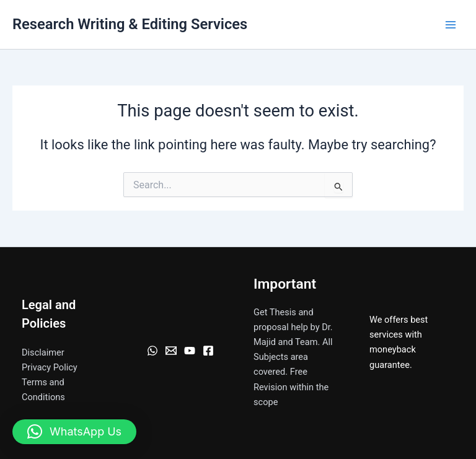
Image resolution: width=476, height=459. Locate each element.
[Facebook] (208, 351)
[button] (74, 432)
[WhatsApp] (152, 351)
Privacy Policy (50, 367)
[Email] (171, 351)
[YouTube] (190, 351)
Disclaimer (43, 352)
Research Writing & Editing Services (130, 24)
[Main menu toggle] (451, 25)
